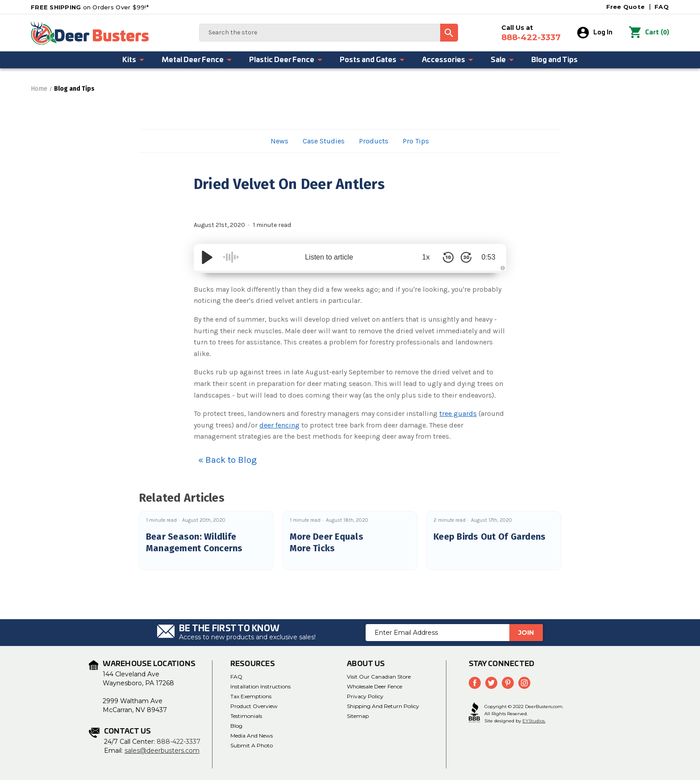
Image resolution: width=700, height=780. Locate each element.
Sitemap (358, 716)
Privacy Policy (365, 696)
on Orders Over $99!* (90, 7)
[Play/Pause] (207, 257)
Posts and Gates (372, 60)
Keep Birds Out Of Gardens (490, 537)
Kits (133, 60)
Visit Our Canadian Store (379, 677)
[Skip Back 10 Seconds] (448, 257)
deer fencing (279, 425)
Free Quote (626, 7)
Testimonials (246, 716)
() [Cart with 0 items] (649, 33)
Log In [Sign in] (595, 33)
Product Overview (254, 706)
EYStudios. (534, 721)
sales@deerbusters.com (162, 751)
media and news (252, 736)
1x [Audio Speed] (426, 257)
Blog (236, 726)
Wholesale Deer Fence (375, 686)
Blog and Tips (554, 60)
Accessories (448, 60)
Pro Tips (416, 141)
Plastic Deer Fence (286, 60)
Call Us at (531, 33)
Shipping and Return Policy (383, 706)
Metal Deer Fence (197, 60)
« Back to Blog (227, 460)
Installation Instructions (260, 686)
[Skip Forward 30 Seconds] (466, 257)
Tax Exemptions (251, 696)
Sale (502, 60)
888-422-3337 (179, 742)
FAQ (662, 7)
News (279, 141)
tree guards (458, 413)
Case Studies (324, 141)
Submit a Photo (252, 745)
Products (374, 141)
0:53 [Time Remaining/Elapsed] (488, 257)
